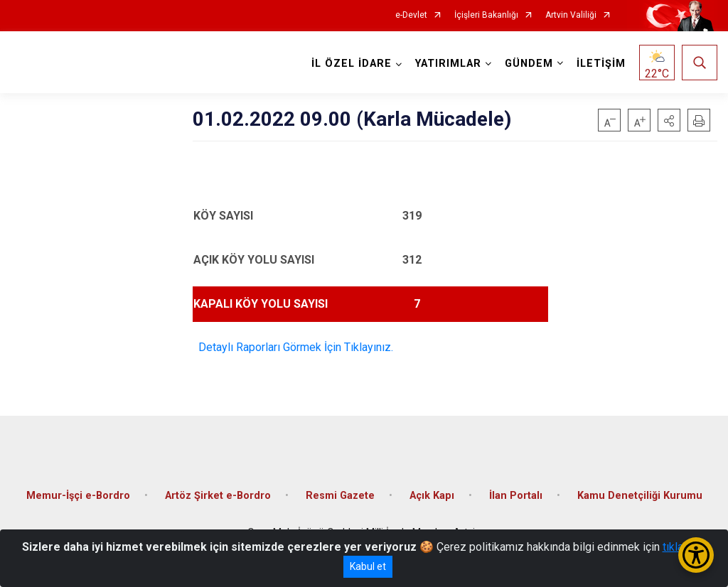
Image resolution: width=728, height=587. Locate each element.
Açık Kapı (432, 496)
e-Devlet (411, 15)
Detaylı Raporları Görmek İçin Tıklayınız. (293, 347)
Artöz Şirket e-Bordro (218, 496)
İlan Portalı (516, 496)
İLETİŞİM (601, 64)
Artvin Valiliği (571, 15)
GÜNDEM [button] (529, 64)
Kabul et (368, 566)
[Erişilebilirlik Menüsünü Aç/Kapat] (696, 555)
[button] (669, 120)
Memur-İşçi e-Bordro (78, 496)
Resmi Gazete (340, 496)
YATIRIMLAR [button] (448, 64)
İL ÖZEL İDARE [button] (352, 64)
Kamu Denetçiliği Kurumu (640, 496)
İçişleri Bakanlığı (486, 15)
